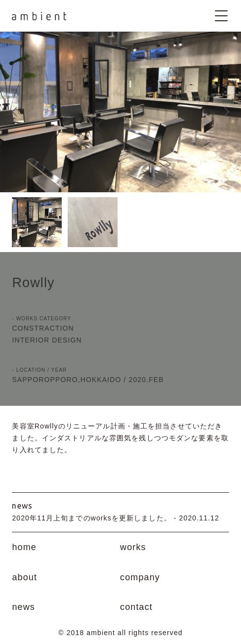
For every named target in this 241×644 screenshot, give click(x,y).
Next (227, 112)
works (133, 547)
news (23, 607)
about (24, 577)
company (140, 577)
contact (136, 607)
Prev (14, 112)
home (24, 547)
